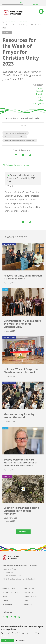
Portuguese (38, 103)
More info (5, 636)
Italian (41, 100)
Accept (8, 640)
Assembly (28, 604)
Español (40, 94)
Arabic (41, 97)
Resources (12, 22)
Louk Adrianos (10, 518)
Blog (26, 600)
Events (5, 600)
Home (3, 22)
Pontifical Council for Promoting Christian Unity (20, 140)
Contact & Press (31, 596)
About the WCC (9, 588)
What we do (7, 604)
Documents (23, 22)
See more (23, 532)
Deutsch (40, 91)
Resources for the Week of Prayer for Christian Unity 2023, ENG (21, 178)
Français (40, 88)
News (5, 596)
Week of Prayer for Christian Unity (16, 133)
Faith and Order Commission (18, 165)
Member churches (10, 592)
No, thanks (20, 640)
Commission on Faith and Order (15, 137)
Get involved (29, 588)
